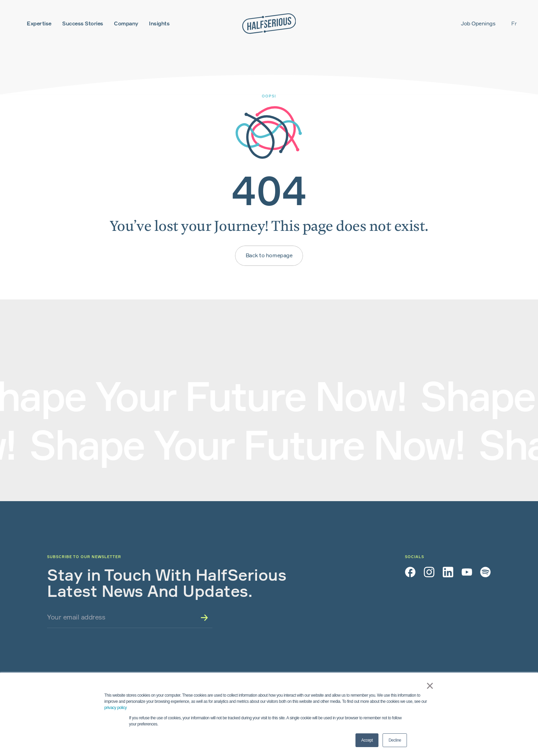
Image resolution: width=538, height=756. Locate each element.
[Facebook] (410, 572)
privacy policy (115, 708)
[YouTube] (467, 572)
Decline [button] (395, 740)
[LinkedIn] (448, 572)
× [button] (428, 686)
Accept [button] (367, 740)
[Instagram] (429, 572)
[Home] (269, 24)
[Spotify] (485, 572)
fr (514, 23)
